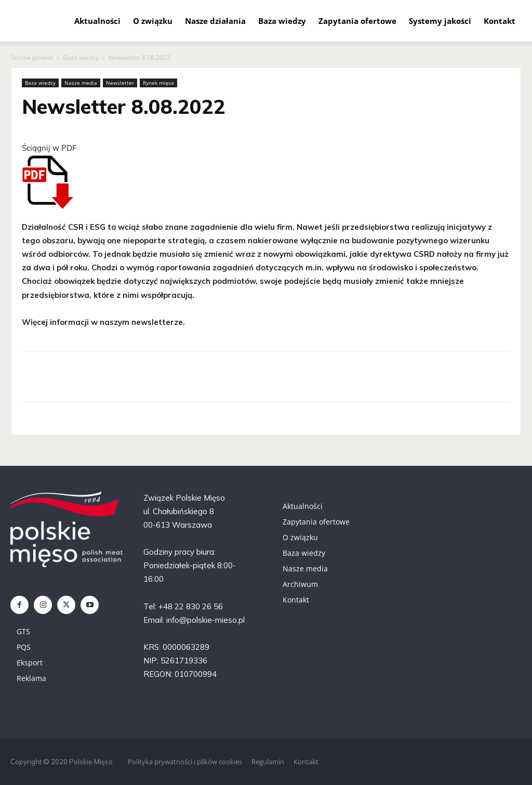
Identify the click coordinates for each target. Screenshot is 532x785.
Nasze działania (215, 21)
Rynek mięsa (158, 83)
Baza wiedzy (282, 21)
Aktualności (97, 21)
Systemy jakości (440, 21)
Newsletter (120, 83)
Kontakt (500, 21)
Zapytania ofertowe (357, 21)
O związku (153, 21)
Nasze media (81, 83)
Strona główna (32, 57)
